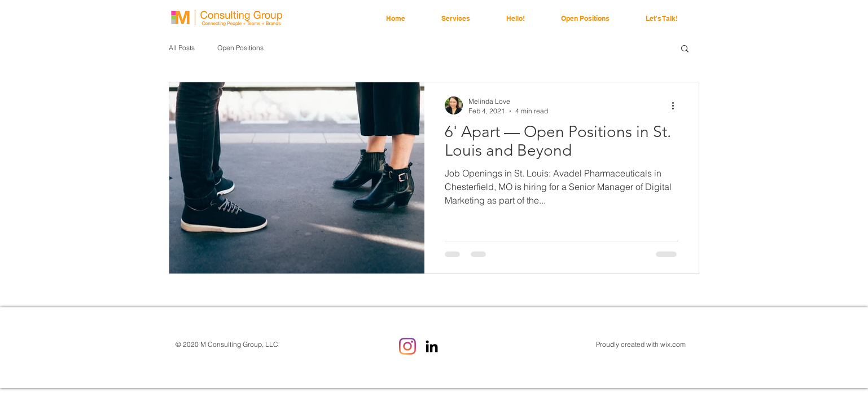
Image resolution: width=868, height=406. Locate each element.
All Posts (182, 48)
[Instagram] (407, 346)
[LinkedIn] (432, 346)
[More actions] (677, 105)
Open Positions (240, 48)
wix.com (673, 344)
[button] (685, 49)
